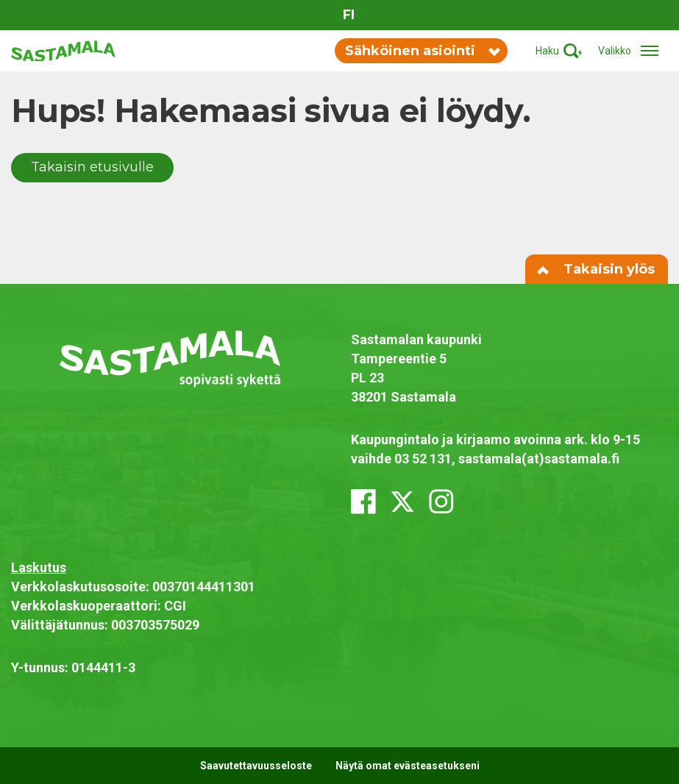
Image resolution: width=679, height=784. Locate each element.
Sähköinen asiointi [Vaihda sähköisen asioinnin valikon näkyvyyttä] (422, 51)
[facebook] (363, 502)
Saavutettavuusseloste (256, 766)
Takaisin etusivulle (92, 167)
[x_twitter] (402, 502)
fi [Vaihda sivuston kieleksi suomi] (349, 15)
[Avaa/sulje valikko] (633, 51)
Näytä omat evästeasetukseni (408, 766)
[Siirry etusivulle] (63, 50)
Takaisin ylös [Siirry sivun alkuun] (597, 269)
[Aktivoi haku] (559, 51)
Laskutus (39, 567)
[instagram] (441, 502)
